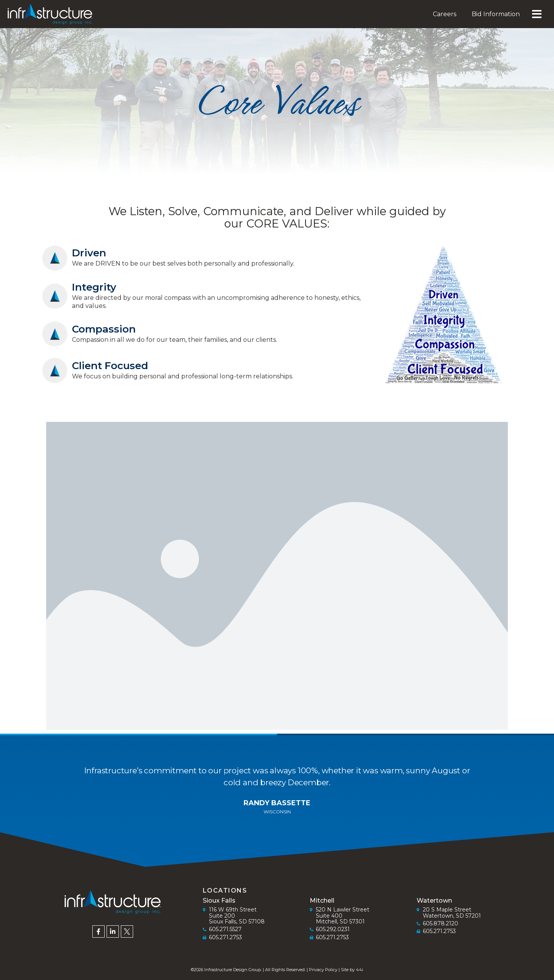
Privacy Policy (323, 970)
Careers (445, 14)
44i (360, 970)
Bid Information (496, 14)
